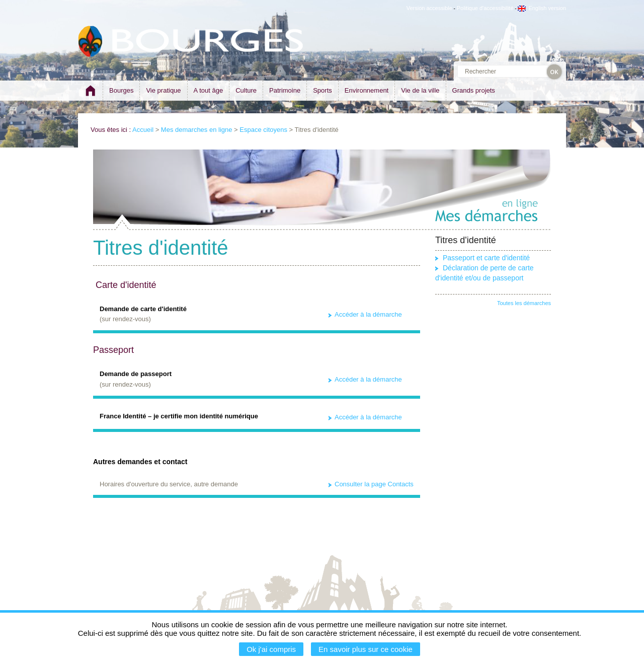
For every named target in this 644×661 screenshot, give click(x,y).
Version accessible (429, 8)
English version (542, 8)
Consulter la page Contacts (374, 484)
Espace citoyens (263, 130)
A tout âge (209, 90)
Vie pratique (163, 90)
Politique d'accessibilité (485, 8)
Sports (323, 90)
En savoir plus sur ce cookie (366, 649)
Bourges (121, 90)
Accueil (143, 130)
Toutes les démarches (524, 303)
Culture (246, 90)
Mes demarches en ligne (197, 130)
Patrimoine (285, 90)
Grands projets (474, 90)
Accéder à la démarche (368, 314)
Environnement (367, 90)
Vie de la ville (420, 90)
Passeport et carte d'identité (486, 258)
